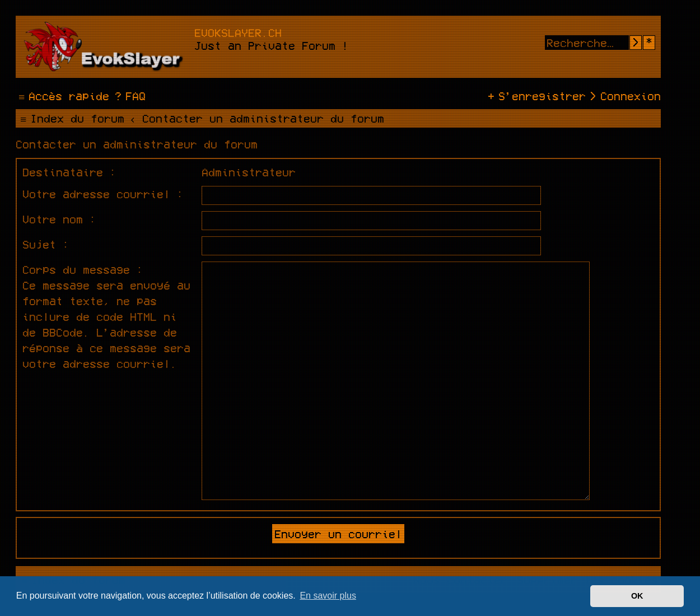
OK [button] (637, 596)
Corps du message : (83, 269)
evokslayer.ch (238, 32)
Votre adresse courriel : (103, 194)
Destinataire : (69, 172)
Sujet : (46, 244)
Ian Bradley (397, 522)
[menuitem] (129, 96)
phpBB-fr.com (390, 562)
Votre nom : (59, 219)
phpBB (290, 542)
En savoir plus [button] (328, 596)
